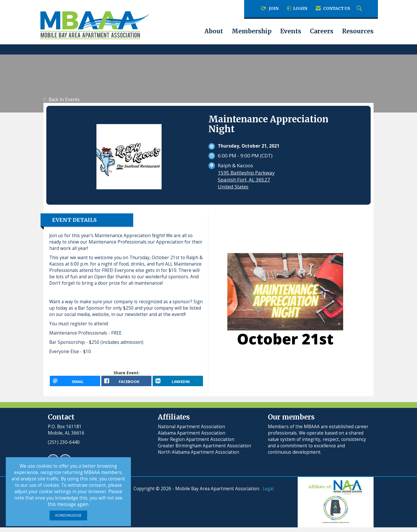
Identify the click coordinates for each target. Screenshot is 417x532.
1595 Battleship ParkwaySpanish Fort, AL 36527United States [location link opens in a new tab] (246, 180)
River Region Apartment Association (196, 444)
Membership (252, 31)
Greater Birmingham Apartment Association (204, 450)
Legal (268, 493)
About (214, 31)
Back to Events (62, 100)
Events (291, 31)
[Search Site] (360, 9)
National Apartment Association (191, 431)
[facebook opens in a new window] (127, 383)
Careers (322, 31)
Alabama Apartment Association (192, 438)
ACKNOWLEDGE (68, 515)
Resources (358, 31)
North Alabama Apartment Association (199, 457)
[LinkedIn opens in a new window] (178, 383)
